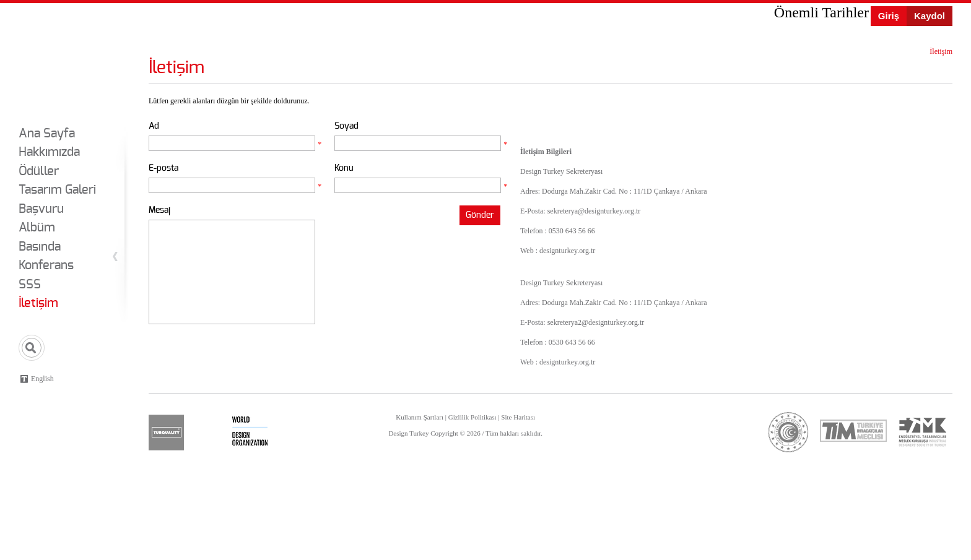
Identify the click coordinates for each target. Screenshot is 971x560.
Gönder (480, 215)
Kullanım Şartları (420, 417)
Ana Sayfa (47, 134)
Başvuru (41, 209)
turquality (166, 433)
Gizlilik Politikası (472, 417)
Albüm (37, 228)
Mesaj (159, 210)
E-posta (163, 168)
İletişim (38, 303)
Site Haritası (518, 417)
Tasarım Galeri (57, 190)
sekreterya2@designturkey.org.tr (596, 322)
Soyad (346, 126)
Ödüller (39, 171)
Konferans (46, 265)
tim (853, 430)
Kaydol (930, 16)
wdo (250, 433)
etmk (922, 432)
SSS (30, 285)
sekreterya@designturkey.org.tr (594, 211)
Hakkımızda (49, 152)
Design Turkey (54, 61)
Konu (344, 168)
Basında (40, 247)
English (42, 379)
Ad (154, 126)
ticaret (789, 432)
